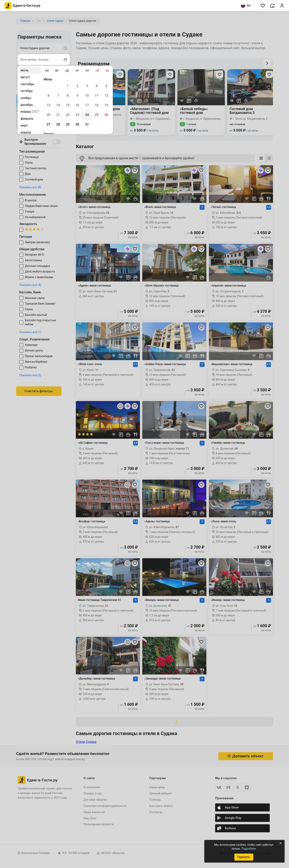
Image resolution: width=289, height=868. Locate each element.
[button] (263, 6)
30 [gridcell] (77, 124)
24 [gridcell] (87, 115)
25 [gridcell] (97, 115)
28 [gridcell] (58, 124)
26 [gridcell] (106, 115)
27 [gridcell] (48, 124)
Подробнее (248, 849)
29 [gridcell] (68, 124)
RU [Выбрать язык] (246, 6)
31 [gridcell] (87, 124)
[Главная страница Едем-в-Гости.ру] (23, 6)
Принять (244, 857)
